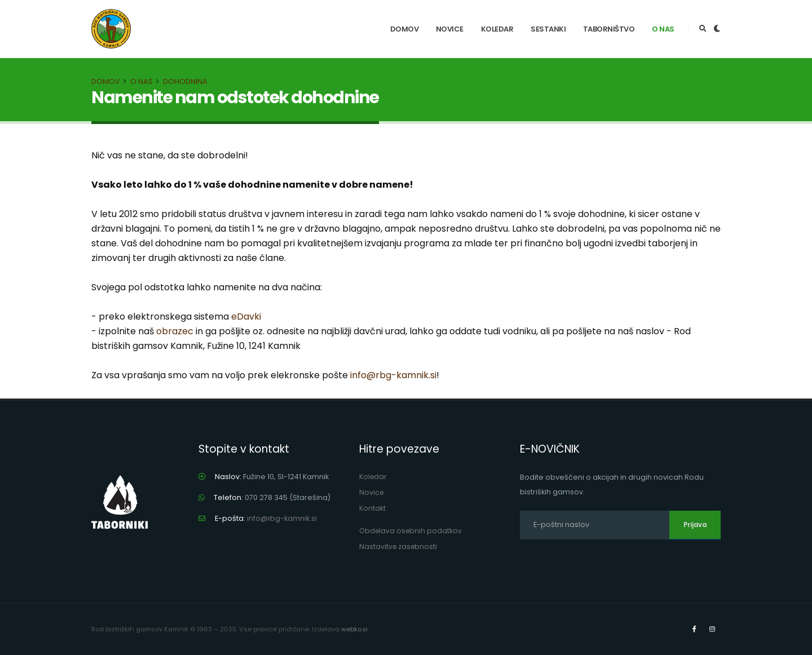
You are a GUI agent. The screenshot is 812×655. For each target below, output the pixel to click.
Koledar (497, 29)
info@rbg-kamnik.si (393, 375)
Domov (405, 29)
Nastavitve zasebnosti (399, 546)
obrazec (175, 331)
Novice (450, 29)
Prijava (695, 525)
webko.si (355, 629)
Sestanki (548, 29)
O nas (663, 29)
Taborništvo (609, 29)
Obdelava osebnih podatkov (412, 531)
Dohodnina (185, 81)
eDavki (246, 317)
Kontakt (372, 508)
